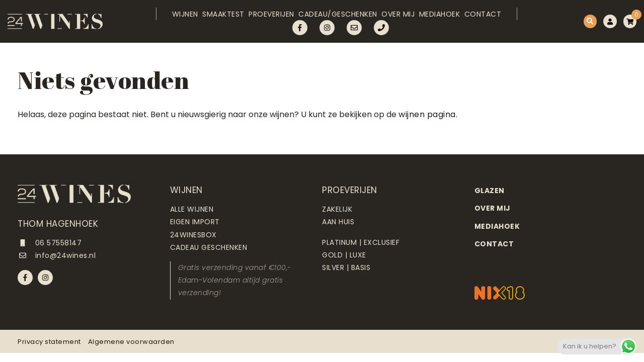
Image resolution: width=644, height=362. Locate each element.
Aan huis (338, 222)
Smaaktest (206, 19)
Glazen (490, 191)
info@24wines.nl (57, 255)
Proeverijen (259, 19)
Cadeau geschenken (209, 247)
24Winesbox (193, 235)
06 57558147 (50, 243)
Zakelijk (337, 209)
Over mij (396, 19)
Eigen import (195, 222)
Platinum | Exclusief (361, 242)
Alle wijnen (192, 209)
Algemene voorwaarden (131, 342)
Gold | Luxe (344, 255)
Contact (492, 19)
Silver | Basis (346, 267)
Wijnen (162, 19)
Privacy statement (49, 342)
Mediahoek (443, 19)
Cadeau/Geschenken (331, 19)
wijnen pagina (427, 114)
